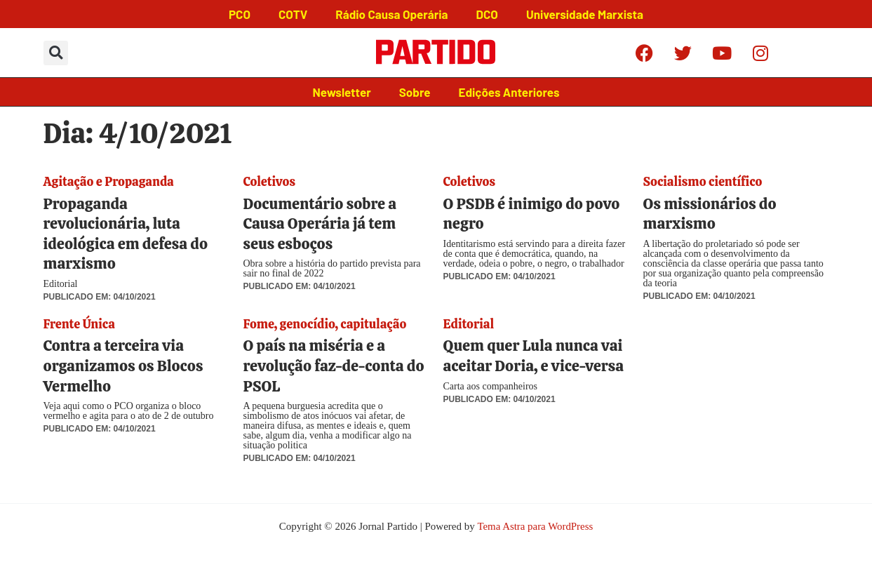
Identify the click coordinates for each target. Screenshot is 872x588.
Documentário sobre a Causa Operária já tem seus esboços (320, 224)
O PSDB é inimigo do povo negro (532, 214)
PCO (240, 14)
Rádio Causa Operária (391, 14)
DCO (487, 14)
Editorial (469, 324)
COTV (293, 14)
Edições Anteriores (509, 92)
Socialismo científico (703, 181)
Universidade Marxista (585, 14)
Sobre (415, 92)
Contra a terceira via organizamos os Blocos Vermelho (123, 366)
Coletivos (269, 181)
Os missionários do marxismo (710, 214)
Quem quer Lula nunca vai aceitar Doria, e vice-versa (534, 356)
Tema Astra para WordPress (535, 526)
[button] (56, 53)
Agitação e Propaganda (109, 181)
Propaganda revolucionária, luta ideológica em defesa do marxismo (126, 234)
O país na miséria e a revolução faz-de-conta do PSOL (334, 366)
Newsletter (342, 92)
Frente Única (79, 324)
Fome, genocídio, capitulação (325, 324)
